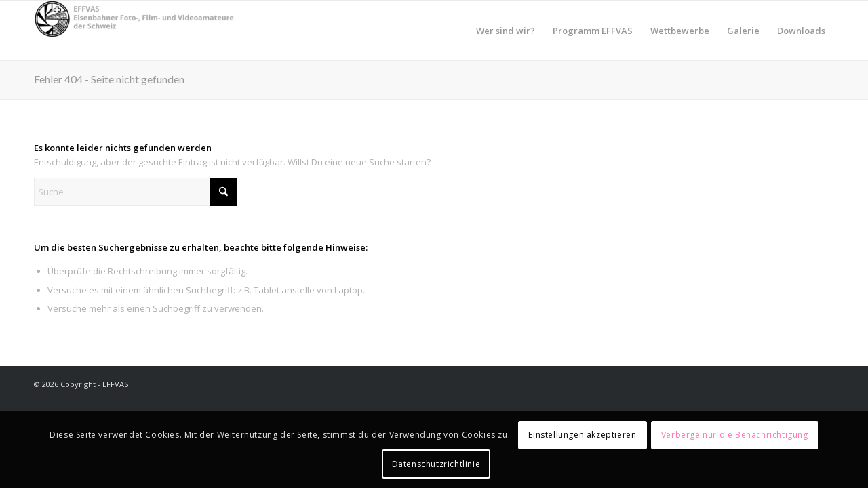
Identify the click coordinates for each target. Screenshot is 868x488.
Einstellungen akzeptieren (582, 435)
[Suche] (136, 192)
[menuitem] (506, 30)
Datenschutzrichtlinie (436, 464)
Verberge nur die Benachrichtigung (735, 435)
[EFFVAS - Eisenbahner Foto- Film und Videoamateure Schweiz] (136, 30)
